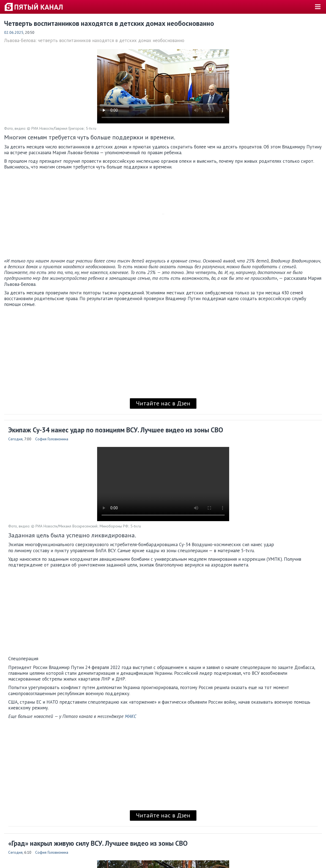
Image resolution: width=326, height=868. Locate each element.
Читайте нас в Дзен (163, 403)
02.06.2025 (14, 32)
